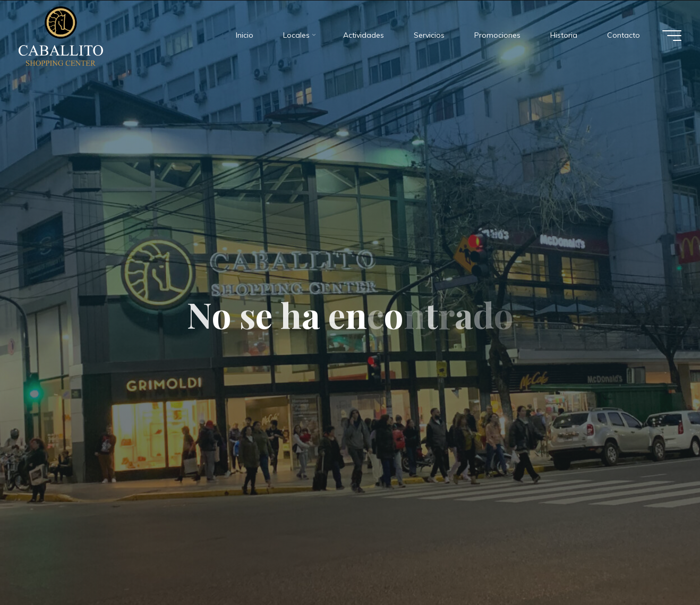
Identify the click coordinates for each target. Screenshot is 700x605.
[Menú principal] (672, 35)
